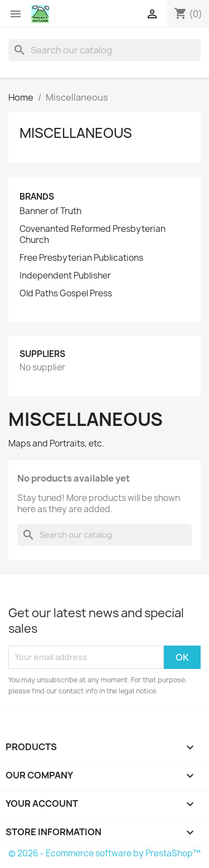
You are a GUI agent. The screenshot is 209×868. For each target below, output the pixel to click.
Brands (37, 197)
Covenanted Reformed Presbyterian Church (93, 235)
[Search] (104, 50)
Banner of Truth (50, 211)
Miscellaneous (76, 133)
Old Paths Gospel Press (66, 294)
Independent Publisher (65, 276)
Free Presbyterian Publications (81, 258)
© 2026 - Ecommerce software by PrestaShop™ (104, 853)
